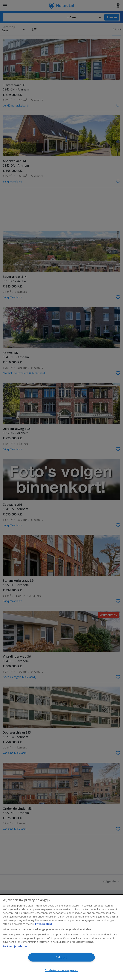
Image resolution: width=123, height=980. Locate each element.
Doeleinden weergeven (61, 970)
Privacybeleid (43, 924)
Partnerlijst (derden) (16, 946)
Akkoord (62, 957)
